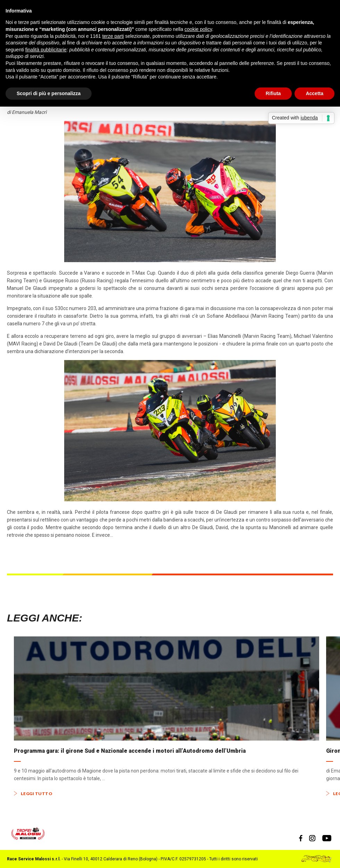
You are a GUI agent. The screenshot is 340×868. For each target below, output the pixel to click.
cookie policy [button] (198, 29)
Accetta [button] (314, 93)
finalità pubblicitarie (46, 50)
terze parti (113, 36)
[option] (167, 716)
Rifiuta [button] (273, 93)
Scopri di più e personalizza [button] (49, 93)
